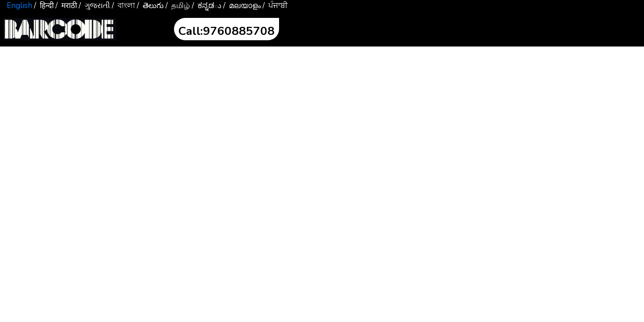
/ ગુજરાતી (94, 6)
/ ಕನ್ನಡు (207, 6)
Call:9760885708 (227, 31)
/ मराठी (66, 6)
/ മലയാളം (242, 6)
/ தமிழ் (178, 6)
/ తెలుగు (150, 6)
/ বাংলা (123, 6)
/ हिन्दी (44, 6)
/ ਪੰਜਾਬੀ (275, 6)
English (19, 6)
